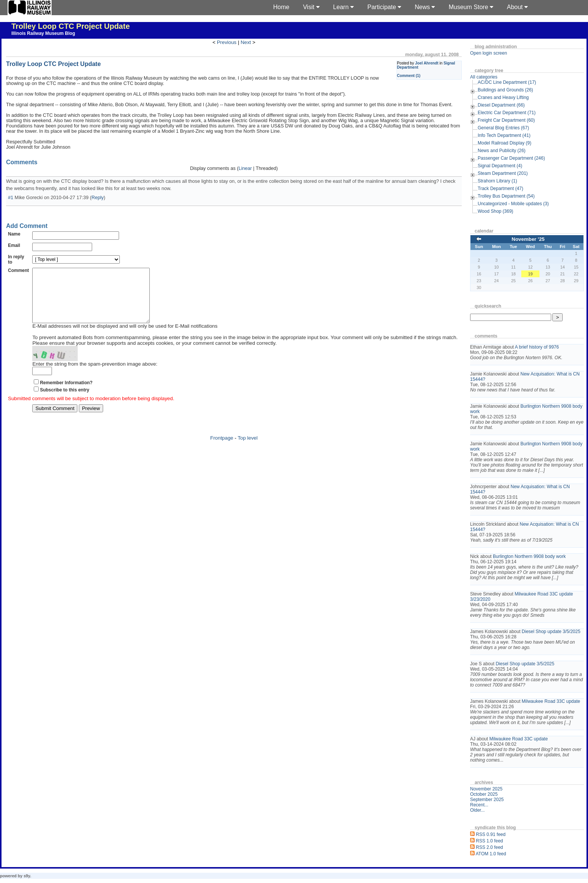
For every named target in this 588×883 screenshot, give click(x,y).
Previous (227, 42)
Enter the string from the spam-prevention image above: (95, 375)
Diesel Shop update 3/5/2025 (551, 632)
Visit (311, 7)
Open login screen (488, 53)
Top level (248, 449)
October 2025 (484, 794)
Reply (97, 198)
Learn (343, 7)
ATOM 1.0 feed (491, 854)
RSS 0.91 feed (491, 834)
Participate (384, 7)
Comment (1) (409, 76)
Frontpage (222, 449)
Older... (477, 810)
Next (246, 42)
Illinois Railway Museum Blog (43, 33)
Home (281, 7)
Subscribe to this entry (64, 401)
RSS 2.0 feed (489, 847)
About (517, 7)
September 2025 (487, 800)
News (425, 7)
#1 (11, 198)
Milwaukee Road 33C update (551, 701)
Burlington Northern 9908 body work (529, 556)
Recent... (479, 805)
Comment (18, 270)
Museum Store (471, 7)
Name (14, 234)
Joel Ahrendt (427, 63)
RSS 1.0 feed (489, 841)
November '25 (528, 239)
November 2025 (486, 789)
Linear (245, 168)
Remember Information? (66, 394)
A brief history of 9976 (537, 347)
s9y (27, 876)
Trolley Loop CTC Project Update (71, 26)
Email (14, 245)
